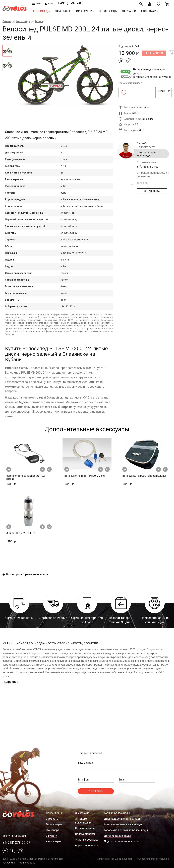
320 (137, 484)
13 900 (163, 93)
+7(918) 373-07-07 (70, 3)
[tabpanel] (65, 76)
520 (79, 484)
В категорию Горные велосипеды (25, 574)
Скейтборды (108, 11)
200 (21, 541)
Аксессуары (150, 11)
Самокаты (62, 11)
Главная (7, 21)
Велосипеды (41, 11)
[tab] (7, 51)
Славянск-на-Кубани (158, 77)
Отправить (96, 791)
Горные (39, 21)
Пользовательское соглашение (152, 859)
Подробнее (10, 682)
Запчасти (129, 11)
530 (17, 484)
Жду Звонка (152, 191)
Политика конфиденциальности (115, 859)
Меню (37, 4)
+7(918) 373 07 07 (148, 167)
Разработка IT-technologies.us (19, 863)
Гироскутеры (84, 11)
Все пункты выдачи (15, 836)
